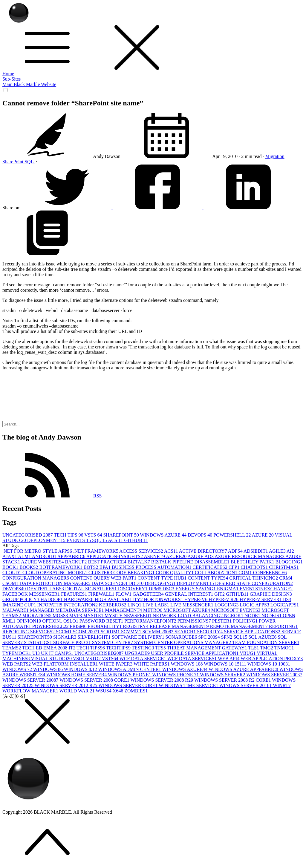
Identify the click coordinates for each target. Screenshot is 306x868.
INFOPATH (50, 605)
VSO (79, 659)
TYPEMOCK (17, 653)
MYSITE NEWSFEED (129, 616)
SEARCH (186, 632)
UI (37, 653)
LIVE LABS (156, 605)
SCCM (64, 632)
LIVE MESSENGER (192, 605)
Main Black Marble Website (29, 84)
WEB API (229, 659)
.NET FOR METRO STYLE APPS (38, 551)
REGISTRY (136, 626)
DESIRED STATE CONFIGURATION (254, 583)
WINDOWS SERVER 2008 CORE (95, 680)
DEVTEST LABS (46, 589)
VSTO (94, 659)
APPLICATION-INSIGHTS (115, 556)
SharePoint (13, 162)
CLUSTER (101, 573)
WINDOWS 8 (49, 669)
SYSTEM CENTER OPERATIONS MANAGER (183, 642)
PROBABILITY (105, 626)
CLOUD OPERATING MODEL (55, 573)
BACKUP (77, 562)
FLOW (124, 594)
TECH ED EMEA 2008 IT (49, 648)
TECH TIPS (69, 535)
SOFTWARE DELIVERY (139, 637)
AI (290, 551)
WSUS (104, 691)
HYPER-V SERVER (261, 599)
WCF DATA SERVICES (193, 659)
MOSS (61, 616)
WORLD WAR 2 (78, 691)
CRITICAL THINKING (254, 578)
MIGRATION (37, 616)
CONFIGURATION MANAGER (36, 578)
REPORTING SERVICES (29, 632)
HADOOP (52, 599)
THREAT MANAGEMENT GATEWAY (208, 648)
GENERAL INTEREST (190, 594)
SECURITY (210, 632)
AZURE (263, 535)
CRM (286, 578)
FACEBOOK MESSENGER (32, 594)
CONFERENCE (270, 573)
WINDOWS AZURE (164, 535)
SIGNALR (65, 637)
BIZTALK (139, 562)
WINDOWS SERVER (223, 675)
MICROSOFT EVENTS (237, 610)
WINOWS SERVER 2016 (246, 685)
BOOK (11, 567)
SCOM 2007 (87, 632)
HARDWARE (79, 599)
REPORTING (283, 626)
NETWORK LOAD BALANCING (188, 616)
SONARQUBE (182, 637)
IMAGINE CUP (20, 605)
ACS (116, 540)
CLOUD (12, 573)
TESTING (143, 648)
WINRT (282, 685)
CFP (235, 567)
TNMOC (284, 648)
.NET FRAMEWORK (96, 551)
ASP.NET (155, 556)
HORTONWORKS (164, 599)
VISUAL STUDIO (52, 659)
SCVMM (132, 632)
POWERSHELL (232, 535)
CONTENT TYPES (208, 578)
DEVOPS (201, 535)
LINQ (135, 605)
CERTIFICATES (211, 567)
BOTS (92, 567)
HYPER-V (196, 599)
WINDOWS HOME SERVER (77, 675)
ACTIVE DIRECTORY (204, 551)
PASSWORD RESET (102, 621)
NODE (253, 616)
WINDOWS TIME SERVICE (189, 685)
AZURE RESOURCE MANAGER (250, 556)
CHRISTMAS (284, 567)
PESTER (223, 621)
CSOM (11, 583)
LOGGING (227, 605)
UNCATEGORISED (28, 535)
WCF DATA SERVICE (143, 659)
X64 (119, 691)
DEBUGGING (161, 583)
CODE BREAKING (134, 573)
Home (8, 74)
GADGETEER (149, 594)
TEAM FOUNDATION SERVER (266, 642)
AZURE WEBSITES (43, 562)
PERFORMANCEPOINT (151, 621)
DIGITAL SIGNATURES (92, 589)
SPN (227, 637)
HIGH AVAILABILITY (119, 599)
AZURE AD (201, 556)
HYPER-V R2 (224, 599)
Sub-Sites (12, 79)
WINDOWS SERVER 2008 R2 (162, 680)
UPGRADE (138, 653)
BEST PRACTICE (108, 562)
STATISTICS (39, 642)
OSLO (71, 621)
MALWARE (16, 610)
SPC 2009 (209, 637)
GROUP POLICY (21, 599)
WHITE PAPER (116, 664)
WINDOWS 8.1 (81, 669)
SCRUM (111, 632)
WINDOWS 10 (187, 664)
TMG (267, 648)
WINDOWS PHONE (130, 675)
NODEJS (272, 616)
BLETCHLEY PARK (253, 562)
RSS (52, 496)
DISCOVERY (133, 589)
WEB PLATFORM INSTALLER (66, 664)
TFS (161, 648)
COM (246, 573)
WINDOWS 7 (18, 669)
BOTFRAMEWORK (62, 567)
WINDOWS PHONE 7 (176, 675)
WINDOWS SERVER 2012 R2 (67, 685)
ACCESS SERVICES (142, 551)
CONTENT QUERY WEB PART (104, 578)
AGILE (278, 551)
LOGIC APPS (255, 605)
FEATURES (75, 594)
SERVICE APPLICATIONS (253, 632)
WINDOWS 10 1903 (269, 664)
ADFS (236, 551)
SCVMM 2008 (159, 632)
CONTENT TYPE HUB (163, 578)
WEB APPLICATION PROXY (272, 659)
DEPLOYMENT (47, 540)
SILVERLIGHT (95, 637)
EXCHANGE (278, 589)
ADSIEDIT (256, 551)
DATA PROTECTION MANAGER (55, 583)
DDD (136, 583)
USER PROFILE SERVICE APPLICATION (195, 653)
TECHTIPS (119, 648)
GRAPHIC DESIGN (271, 594)
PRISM (79, 626)
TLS (254, 648)
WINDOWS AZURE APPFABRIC (244, 669)
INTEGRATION (81, 605)
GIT (220, 594)
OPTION (53, 621)
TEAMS (12, 648)
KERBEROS (113, 605)
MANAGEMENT (124, 610)
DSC (169, 589)
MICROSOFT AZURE (187, 610)
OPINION (30, 621)
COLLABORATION (217, 573)
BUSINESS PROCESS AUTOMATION (152, 567)
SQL (30, 162)
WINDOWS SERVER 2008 (31, 680)
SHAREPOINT (121, 535)
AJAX (10, 556)
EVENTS (79, 540)
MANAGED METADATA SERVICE (68, 610)
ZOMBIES (136, 691)
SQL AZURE (263, 637)
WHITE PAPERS (152, 664)
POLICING (246, 621)
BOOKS (29, 567)
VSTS (94, 535)
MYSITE (94, 616)
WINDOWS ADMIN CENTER (130, 669)
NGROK (234, 616)
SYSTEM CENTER (113, 642)
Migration (275, 156)
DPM (156, 589)
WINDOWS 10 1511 (226, 664)
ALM (25, 556)
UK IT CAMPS (58, 653)
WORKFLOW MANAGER (31, 691)
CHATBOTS (255, 567)
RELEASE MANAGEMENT (180, 626)
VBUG (248, 653)
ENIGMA (228, 589)
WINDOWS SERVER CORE (128, 685)
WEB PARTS (17, 664)
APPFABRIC (72, 556)
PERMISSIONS (195, 621)
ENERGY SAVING (196, 589)
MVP (76, 616)
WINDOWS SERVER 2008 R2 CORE (233, 680)
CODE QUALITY (175, 573)
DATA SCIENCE (110, 583)
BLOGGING (289, 562)
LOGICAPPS (285, 605)
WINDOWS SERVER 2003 (274, 675)
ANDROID (45, 556)
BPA (106, 567)
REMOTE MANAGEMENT (239, 626)
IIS (287, 599)
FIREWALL (102, 594)
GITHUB (136, 540)
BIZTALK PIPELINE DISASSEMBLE (191, 562)
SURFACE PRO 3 (73, 642)
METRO (153, 610)
